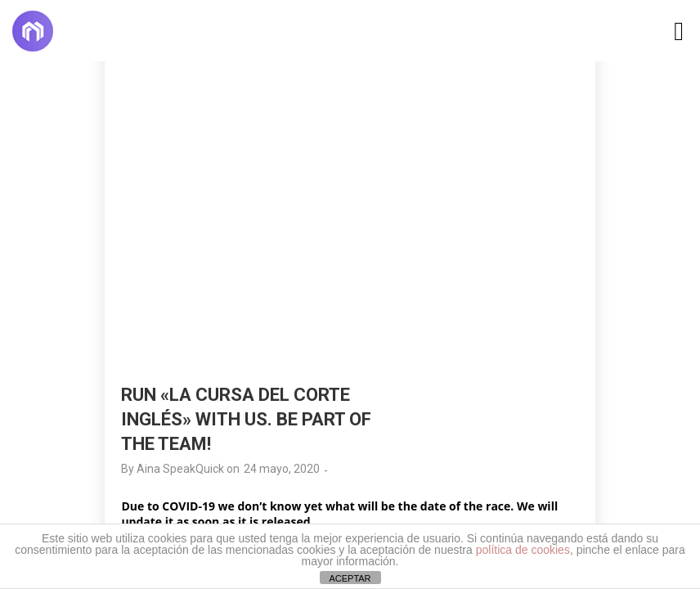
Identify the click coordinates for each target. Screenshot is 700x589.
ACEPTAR (350, 578)
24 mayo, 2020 (282, 469)
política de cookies (523, 550)
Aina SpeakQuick (180, 469)
